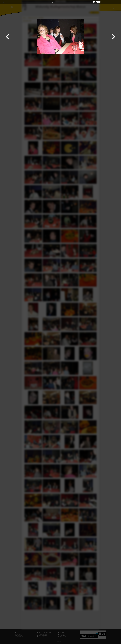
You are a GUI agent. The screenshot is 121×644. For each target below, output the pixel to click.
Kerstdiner (63, 2)
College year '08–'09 (54, 2)
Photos (47, 2)
